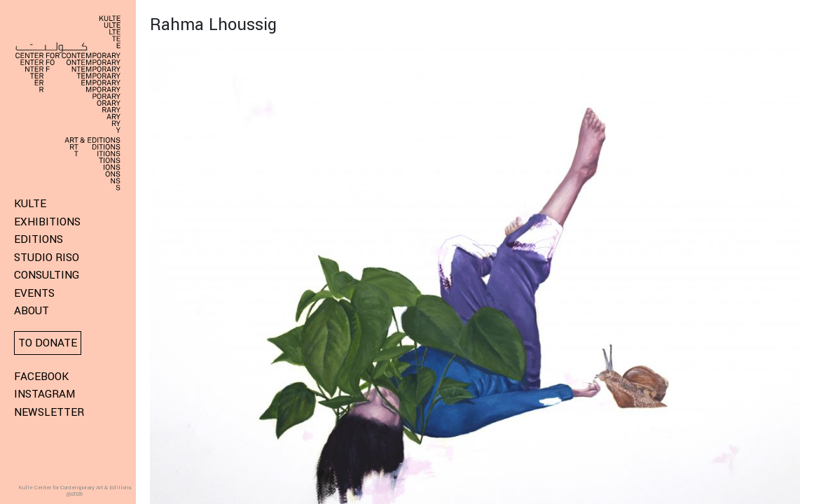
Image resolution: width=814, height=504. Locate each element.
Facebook (41, 377)
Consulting (47, 275)
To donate (48, 343)
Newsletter (49, 412)
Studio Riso (47, 258)
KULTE (30, 204)
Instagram (44, 394)
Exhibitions (47, 222)
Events (34, 293)
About (32, 311)
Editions (39, 239)
